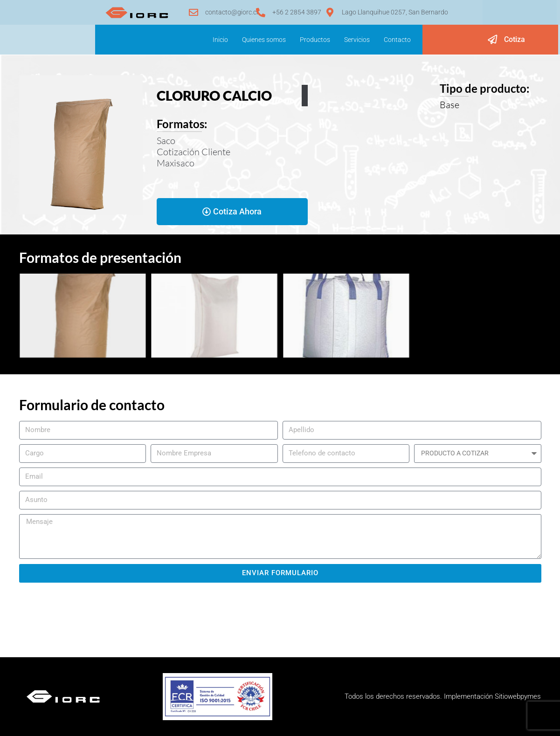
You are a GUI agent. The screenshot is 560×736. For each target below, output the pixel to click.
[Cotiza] (492, 40)
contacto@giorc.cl (232, 12)
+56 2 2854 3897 (297, 12)
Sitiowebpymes (518, 696)
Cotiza (515, 39)
